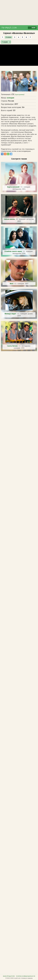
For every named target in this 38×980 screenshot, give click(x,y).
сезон (9, 37)
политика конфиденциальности (26, 976)
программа (20, 95)
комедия (10, 98)
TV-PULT (9, 28)
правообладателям (9, 976)
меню (32, 28)
